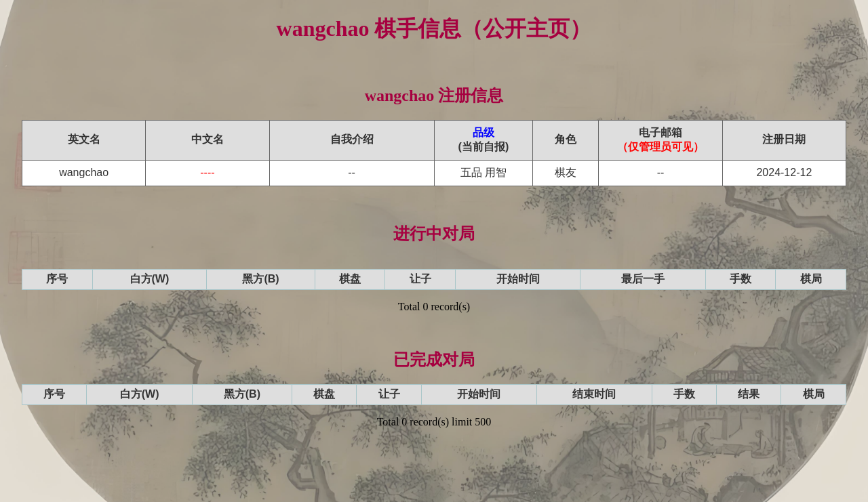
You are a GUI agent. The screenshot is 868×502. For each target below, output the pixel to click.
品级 (484, 132)
